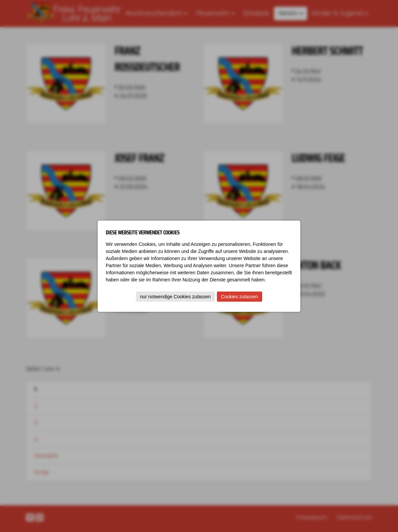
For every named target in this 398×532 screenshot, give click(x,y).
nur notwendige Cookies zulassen (175, 297)
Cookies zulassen (240, 297)
